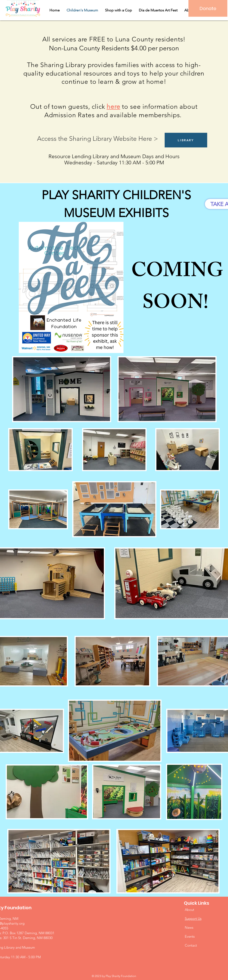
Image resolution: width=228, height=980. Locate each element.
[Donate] (208, 8)
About (189, 910)
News (189, 927)
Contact (191, 945)
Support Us (193, 919)
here (113, 107)
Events (190, 936)
